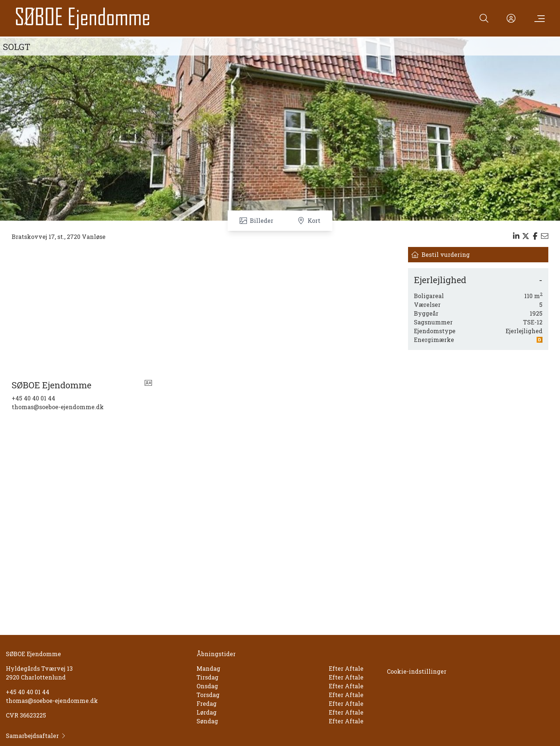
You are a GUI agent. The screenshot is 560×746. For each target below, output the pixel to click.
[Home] (83, 18)
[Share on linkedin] (516, 236)
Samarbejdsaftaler (36, 736)
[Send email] (545, 236)
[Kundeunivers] (511, 18)
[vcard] (148, 385)
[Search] (484, 18)
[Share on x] (526, 236)
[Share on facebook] (535, 236)
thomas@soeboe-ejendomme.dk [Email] (58, 407)
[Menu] (538, 18)
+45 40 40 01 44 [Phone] (33, 398)
